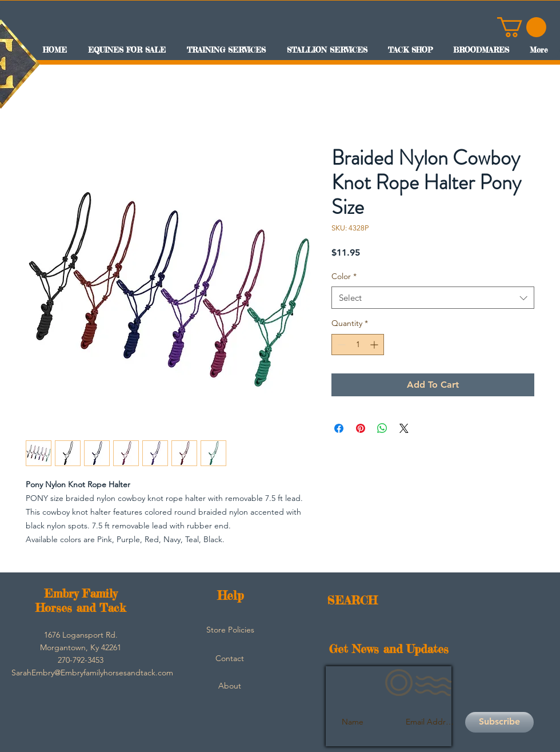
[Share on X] (404, 428)
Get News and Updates (389, 649)
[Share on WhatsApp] (382, 428)
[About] (230, 686)
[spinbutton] (358, 345)
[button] (522, 27)
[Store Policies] (230, 630)
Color (344, 276)
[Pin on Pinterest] (361, 428)
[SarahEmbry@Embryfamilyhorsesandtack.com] (92, 673)
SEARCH (352, 600)
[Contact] (230, 659)
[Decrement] (340, 345)
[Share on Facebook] (339, 428)
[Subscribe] (499, 722)
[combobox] (433, 298)
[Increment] (375, 345)
